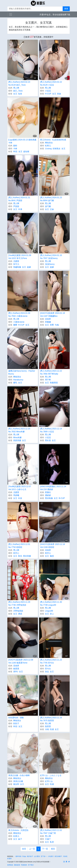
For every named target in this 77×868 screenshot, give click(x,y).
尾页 (53, 849)
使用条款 (10, 865)
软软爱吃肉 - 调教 (16, 718)
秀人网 (16, 88)
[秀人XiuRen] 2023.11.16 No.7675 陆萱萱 (51, 719)
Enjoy (24, 856)
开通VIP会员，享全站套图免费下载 (55, 15)
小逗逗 (48, 91)
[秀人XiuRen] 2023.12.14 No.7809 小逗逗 (51, 430)
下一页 (45, 849)
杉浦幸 (9, 859)
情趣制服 (17, 267)
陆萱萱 (48, 726)
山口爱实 (37, 856)
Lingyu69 (49, 611)
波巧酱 (48, 206)
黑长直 (48, 440)
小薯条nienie (19, 322)
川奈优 (65, 856)
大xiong (48, 149)
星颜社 (48, 492)
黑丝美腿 (27, 556)
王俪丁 (48, 839)
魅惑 (52, 556)
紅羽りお (49, 781)
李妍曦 (16, 495)
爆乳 (15, 383)
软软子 (16, 723)
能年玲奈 (19, 856)
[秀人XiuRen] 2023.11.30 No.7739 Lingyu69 (51, 603)
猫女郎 (16, 784)
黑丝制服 (49, 498)
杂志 (47, 672)
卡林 (15, 149)
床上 (52, 614)
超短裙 (26, 152)
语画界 (48, 319)
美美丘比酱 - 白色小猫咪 (19, 775)
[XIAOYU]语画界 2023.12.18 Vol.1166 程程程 (52, 546)
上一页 (32, 849)
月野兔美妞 (18, 611)
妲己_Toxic (18, 91)
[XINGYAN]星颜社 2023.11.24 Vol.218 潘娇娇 (53, 488)
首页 (24, 849)
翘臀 (15, 325)
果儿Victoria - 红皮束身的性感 (53, 140)
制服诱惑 (54, 383)
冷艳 (47, 729)
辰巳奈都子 (58, 856)
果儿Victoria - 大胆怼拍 (18, 830)
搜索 (66, 9)
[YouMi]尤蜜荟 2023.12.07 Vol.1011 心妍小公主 (20, 488)
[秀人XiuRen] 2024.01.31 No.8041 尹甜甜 (19, 199)
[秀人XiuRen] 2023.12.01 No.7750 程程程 (19, 546)
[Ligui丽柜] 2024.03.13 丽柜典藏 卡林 (22, 141)
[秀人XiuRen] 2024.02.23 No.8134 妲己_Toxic (19, 83)
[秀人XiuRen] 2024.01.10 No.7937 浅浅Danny (51, 257)
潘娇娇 (48, 495)
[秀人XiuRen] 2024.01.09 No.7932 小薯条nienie (19, 315)
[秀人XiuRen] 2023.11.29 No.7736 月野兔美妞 (19, 603)
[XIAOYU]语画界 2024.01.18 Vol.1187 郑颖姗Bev (52, 315)
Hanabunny (18, 380)
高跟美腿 (17, 440)
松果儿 (48, 146)
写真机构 (24, 865)
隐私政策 (17, 865)
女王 (15, 94)
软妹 (59, 94)
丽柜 (15, 146)
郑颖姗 (48, 322)
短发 (20, 94)
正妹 (52, 209)
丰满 (20, 209)
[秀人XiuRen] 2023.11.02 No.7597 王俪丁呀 (51, 832)
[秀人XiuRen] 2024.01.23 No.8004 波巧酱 (51, 199)
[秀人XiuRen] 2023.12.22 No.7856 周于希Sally (51, 372)
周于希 (48, 380)
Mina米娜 (17, 437)
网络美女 (49, 143)
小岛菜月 (51, 856)
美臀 (52, 325)
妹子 (20, 839)
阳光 (20, 556)
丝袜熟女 (57, 149)
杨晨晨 (16, 669)
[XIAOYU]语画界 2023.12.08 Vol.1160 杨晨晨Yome (21, 661)
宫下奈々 (44, 856)
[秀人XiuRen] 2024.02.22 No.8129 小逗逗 (51, 83)
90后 (15, 152)
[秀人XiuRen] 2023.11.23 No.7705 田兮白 (51, 661)
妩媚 (29, 267)
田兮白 (48, 669)
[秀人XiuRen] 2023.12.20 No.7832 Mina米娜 (19, 430)
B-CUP (62, 498)
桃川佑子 (30, 856)
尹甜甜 (16, 206)
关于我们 (31, 865)
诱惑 (20, 614)
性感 (52, 729)
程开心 (16, 553)
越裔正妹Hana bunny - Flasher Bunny (22, 372)
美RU (16, 672)
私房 (52, 842)
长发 (20, 498)
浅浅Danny (50, 264)
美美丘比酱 (18, 781)
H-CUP (48, 94)
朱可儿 (16, 264)
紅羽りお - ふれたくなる (51, 775)
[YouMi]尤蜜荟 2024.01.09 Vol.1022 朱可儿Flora (20, 257)
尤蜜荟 (16, 261)
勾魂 (57, 325)
